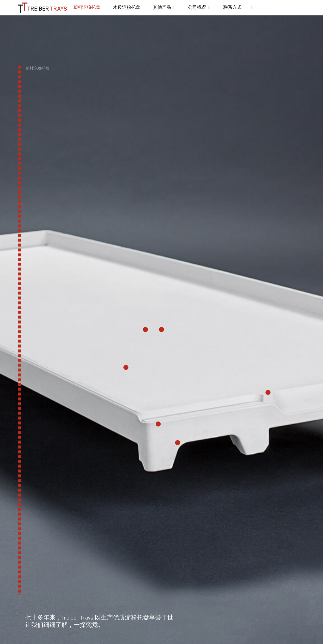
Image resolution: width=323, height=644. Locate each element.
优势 (22, 605)
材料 (41, 605)
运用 (80, 605)
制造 (61, 605)
